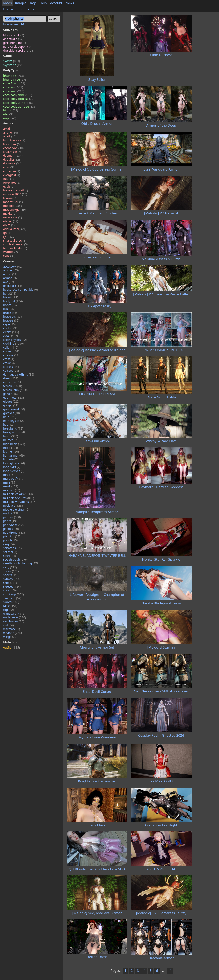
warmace (12, 629)
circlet (11, 332)
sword (11, 602)
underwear (15, 617)
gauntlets (13, 398)
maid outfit (14, 479)
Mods (8, 3)
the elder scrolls (19, 50)
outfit (12, 647)
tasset (10, 606)
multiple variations (20, 502)
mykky (10, 213)
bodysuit (13, 301)
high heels (14, 444)
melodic (12, 206)
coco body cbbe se (19, 99)
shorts (11, 575)
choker (11, 328)
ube (9, 114)
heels (11, 436)
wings (10, 637)
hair (10, 417)
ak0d (9, 129)
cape (9, 324)
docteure (12, 163)
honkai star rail (16, 190)
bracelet (11, 313)
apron (10, 274)
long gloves (14, 463)
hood (11, 448)
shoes (11, 571)
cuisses (11, 371)
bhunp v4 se (15, 79)
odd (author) (15, 229)
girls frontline (15, 43)
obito (9, 225)
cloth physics (16, 340)
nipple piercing (16, 509)
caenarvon (13, 148)
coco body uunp (18, 103)
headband (13, 428)
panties (12, 517)
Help (43, 3)
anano (11, 132)
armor (11, 278)
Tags (33, 3)
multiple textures (19, 498)
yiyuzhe (11, 252)
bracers (11, 320)
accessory (13, 266)
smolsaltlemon (15, 244)
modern (12, 490)
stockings (13, 594)
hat (9, 425)
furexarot (12, 183)
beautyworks (14, 140)
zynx (9, 256)
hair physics (14, 421)
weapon (12, 633)
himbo (11, 110)
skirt (10, 583)
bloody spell (14, 35)
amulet (11, 270)
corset (11, 351)
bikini (11, 297)
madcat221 (13, 202)
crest (9, 359)
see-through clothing (21, 563)
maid (9, 475)
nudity (11, 513)
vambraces (14, 621)
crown (10, 363)
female (13, 386)
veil (9, 625)
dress (11, 378)
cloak (11, 336)
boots (11, 305)
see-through (15, 560)
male (10, 482)
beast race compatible (20, 290)
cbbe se (13, 87)
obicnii (11, 221)
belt (10, 293)
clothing (13, 344)
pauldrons (14, 533)
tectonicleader (15, 248)
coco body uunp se (19, 106)
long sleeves (14, 471)
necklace (13, 506)
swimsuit (12, 598)
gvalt (9, 186)
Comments (26, 9)
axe (9, 282)
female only (16, 390)
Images (21, 3)
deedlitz (12, 159)
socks (10, 590)
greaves (12, 413)
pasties (11, 529)
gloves (11, 401)
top (9, 610)
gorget (11, 405)
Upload (9, 9)
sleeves (12, 587)
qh (7, 233)
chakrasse (12, 152)
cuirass (12, 367)
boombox (12, 144)
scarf (10, 556)
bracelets (12, 317)
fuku (8, 179)
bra (9, 309)
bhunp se (13, 76)
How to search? (14, 24)
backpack (13, 286)
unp (10, 118)
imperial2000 (15, 194)
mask (11, 486)
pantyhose (13, 525)
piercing (12, 536)
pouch (10, 540)
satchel (10, 552)
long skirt (12, 467)
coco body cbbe (18, 95)
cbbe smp (14, 91)
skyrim (12, 61)
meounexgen (14, 210)
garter (10, 394)
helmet (12, 440)
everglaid (12, 175)
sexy (10, 567)
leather (11, 452)
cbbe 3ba (14, 83)
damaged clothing (19, 374)
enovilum (12, 171)
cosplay (11, 355)
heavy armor (15, 432)
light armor (14, 455)
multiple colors (18, 494)
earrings (13, 382)
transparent (14, 614)
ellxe (9, 167)
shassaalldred (15, 240)
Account (56, 3)
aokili (10, 136)
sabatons (12, 548)
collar (11, 347)
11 (170, 971)
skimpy (12, 579)
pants (11, 521)
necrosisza (12, 217)
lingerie (11, 459)
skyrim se (14, 65)
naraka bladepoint (18, 47)
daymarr (13, 156)
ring (9, 544)
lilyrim (10, 198)
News (70, 3)
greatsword (14, 409)
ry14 (9, 237)
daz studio (13, 39)
